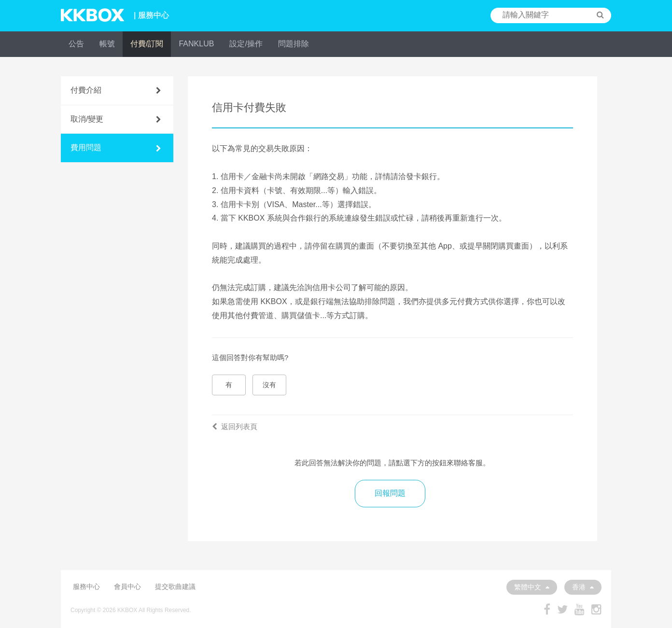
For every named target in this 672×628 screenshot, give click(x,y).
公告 (76, 44)
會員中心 (127, 586)
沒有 (269, 385)
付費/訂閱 (147, 44)
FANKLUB (196, 44)
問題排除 (294, 44)
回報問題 (390, 493)
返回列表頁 (235, 426)
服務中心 (86, 586)
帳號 (107, 44)
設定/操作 (246, 44)
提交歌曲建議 (175, 586)
